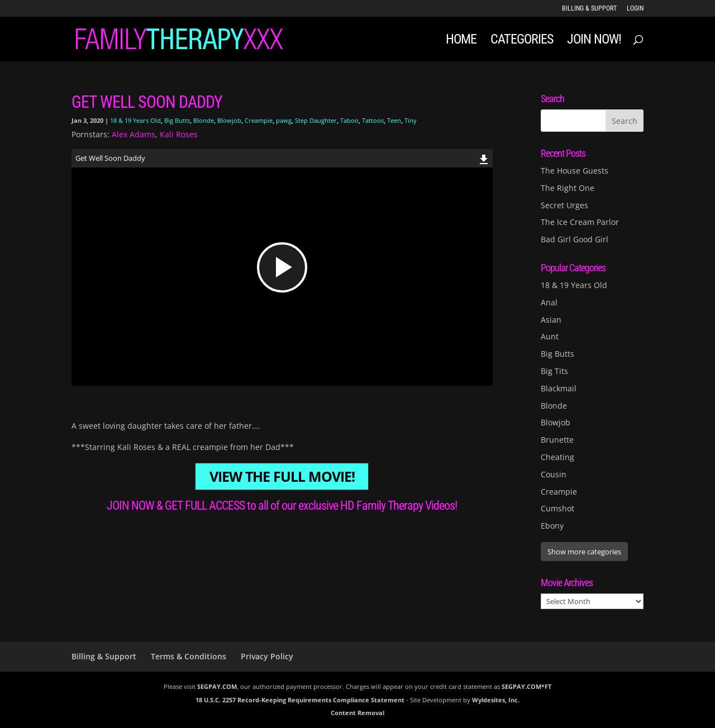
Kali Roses (179, 134)
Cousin (554, 474)
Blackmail (559, 388)
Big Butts (177, 120)
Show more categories (584, 552)
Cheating (557, 457)
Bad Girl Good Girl (575, 239)
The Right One (568, 188)
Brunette (557, 440)
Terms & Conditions (189, 656)
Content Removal (357, 713)
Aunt (550, 336)
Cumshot (557, 508)
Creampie (259, 120)
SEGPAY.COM (217, 686)
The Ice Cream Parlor (580, 222)
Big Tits (554, 371)
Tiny (411, 120)
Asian (551, 320)
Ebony (552, 526)
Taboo (349, 120)
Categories (522, 41)
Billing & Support (589, 9)
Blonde (204, 120)
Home (461, 41)
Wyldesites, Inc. (496, 700)
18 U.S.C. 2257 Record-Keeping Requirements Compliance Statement (300, 700)
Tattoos (373, 120)
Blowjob (229, 120)
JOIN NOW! (594, 41)
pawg (284, 120)
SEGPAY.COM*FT (526, 686)
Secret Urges (564, 205)
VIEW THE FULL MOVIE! (282, 476)
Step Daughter (316, 120)
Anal (549, 302)
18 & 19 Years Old (135, 120)
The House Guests (575, 171)
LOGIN (635, 9)
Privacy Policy (267, 656)
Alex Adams (134, 134)
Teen (394, 120)
